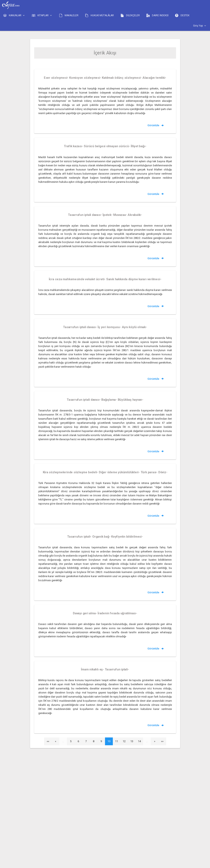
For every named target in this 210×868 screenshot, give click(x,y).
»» (162, 741)
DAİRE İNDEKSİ (157, 15)
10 (109, 741)
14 (139, 741)
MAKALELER (69, 15)
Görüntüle (156, 125)
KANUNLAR (14, 16)
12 (124, 741)
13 (132, 741)
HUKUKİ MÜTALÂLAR (99, 15)
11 (117, 741)
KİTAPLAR (42, 16)
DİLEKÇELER (130, 15)
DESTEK (182, 15)
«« (48, 741)
